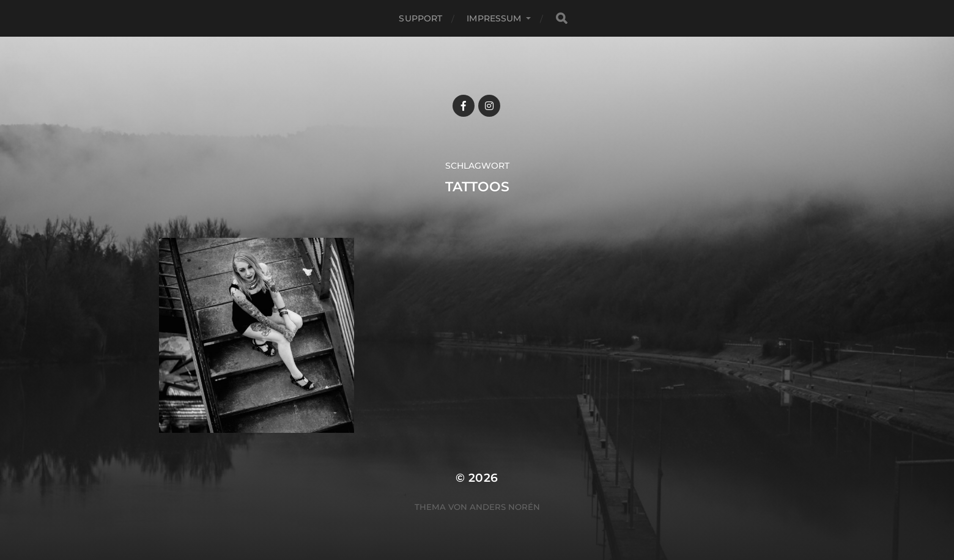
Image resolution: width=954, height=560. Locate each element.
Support (420, 18)
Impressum (494, 18)
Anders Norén (505, 507)
